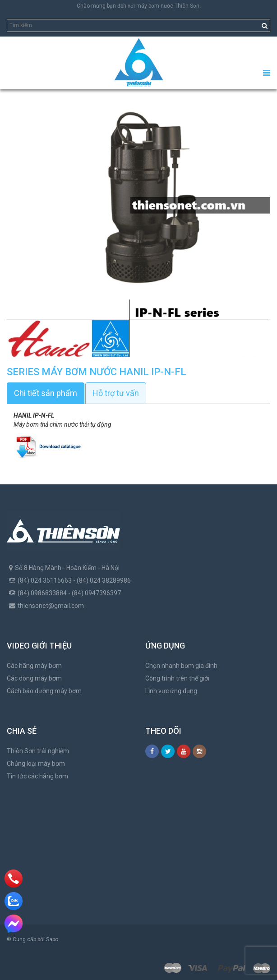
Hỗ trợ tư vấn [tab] (116, 393)
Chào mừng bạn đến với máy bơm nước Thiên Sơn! (139, 6)
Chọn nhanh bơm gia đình (181, 666)
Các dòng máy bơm (34, 678)
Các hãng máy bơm (34, 666)
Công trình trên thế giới (177, 678)
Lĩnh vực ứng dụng (171, 691)
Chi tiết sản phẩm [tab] (46, 393)
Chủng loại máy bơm (36, 764)
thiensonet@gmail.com (51, 606)
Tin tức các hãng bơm (37, 776)
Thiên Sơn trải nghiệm (38, 751)
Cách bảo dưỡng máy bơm (44, 691)
